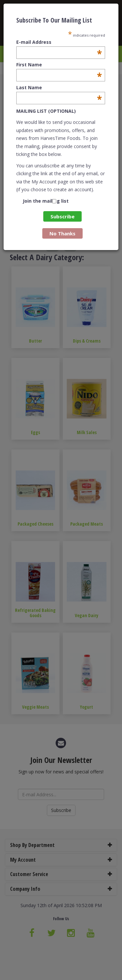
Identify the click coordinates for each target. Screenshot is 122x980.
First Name (59, 65)
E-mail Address (59, 42)
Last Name (59, 88)
